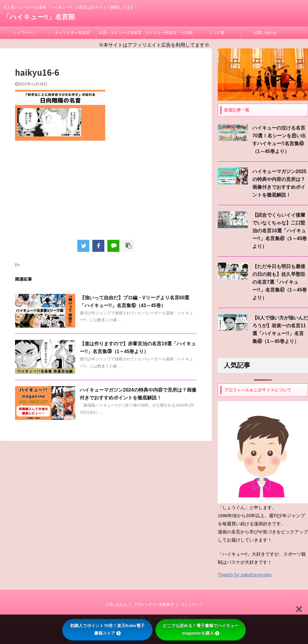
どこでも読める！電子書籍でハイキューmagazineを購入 (201, 629)
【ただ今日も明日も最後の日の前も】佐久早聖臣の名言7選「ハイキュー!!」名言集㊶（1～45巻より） (280, 282)
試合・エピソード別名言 (120, 33)
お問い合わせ (265, 33)
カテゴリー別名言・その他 (169, 33)
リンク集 (217, 33)
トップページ (24, 33)
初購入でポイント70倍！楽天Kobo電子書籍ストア (107, 629)
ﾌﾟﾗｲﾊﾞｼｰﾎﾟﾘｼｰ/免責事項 (154, 605)
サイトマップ (192, 605)
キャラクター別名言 (72, 33)
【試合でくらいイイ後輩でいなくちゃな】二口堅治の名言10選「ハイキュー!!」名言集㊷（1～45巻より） (280, 231)
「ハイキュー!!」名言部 (39, 17)
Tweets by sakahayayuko (245, 575)
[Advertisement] (106, 189)
